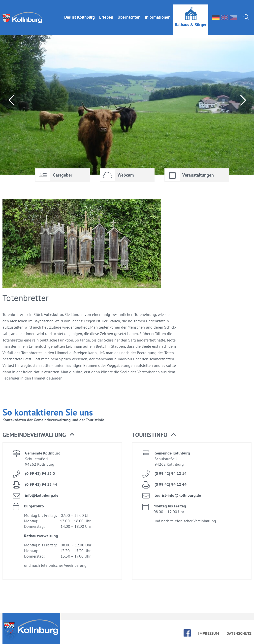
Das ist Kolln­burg (79, 13)
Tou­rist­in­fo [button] (154, 435)
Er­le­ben (106, 13)
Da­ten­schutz (239, 633)
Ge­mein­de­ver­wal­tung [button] (38, 435)
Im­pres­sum (209, 633)
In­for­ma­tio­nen (158, 13)
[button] (11, 633)
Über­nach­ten (129, 13)
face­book (187, 633)
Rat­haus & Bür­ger (191, 20)
